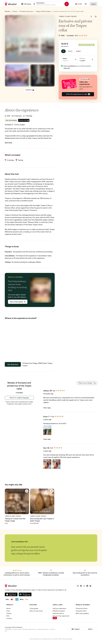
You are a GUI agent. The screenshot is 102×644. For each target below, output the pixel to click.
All (64, 51)
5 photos (30, 90)
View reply (47, 410)
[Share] (91, 16)
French (71, 51)
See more (8, 144)
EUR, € (89, 631)
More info (67, 69)
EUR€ (80, 4)
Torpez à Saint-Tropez (68, 16)
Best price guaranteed (86, 45)
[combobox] (50, 4)
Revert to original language (19, 400)
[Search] (67, 4)
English (81, 51)
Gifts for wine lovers (36, 613)
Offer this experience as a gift (78, 95)
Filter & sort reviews (87, 385)
